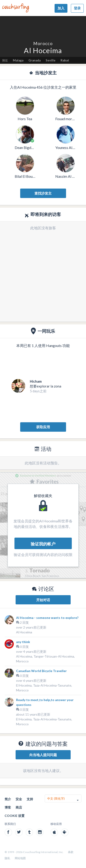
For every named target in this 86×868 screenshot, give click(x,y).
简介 (8, 799)
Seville (51, 60)
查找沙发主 (43, 193)
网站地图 (20, 858)
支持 (30, 799)
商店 (19, 807)
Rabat (65, 60)
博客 (8, 807)
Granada (35, 60)
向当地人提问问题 (43, 755)
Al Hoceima (24, 632)
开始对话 (43, 600)
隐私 (7, 858)
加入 (61, 8)
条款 (71, 852)
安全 (19, 799)
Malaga (18, 60)
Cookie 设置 (15, 816)
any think (23, 642)
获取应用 (43, 427)
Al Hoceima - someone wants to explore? (47, 618)
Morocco (43, 43)
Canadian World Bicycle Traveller (41, 671)
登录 (77, 8)
